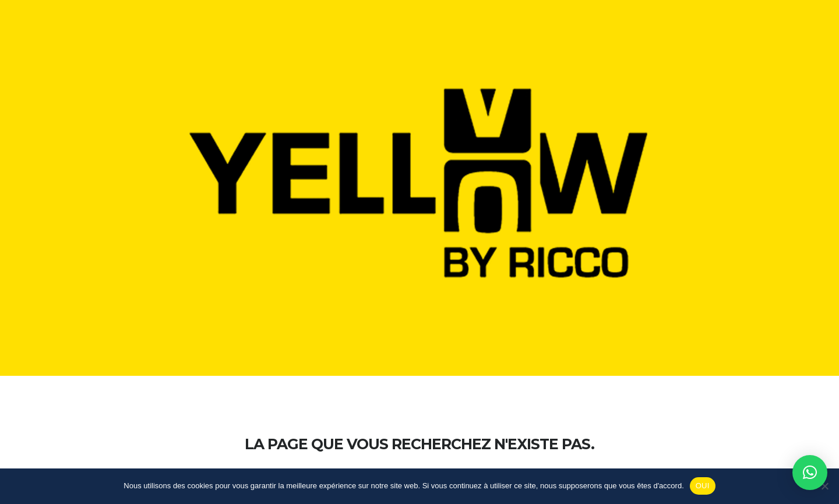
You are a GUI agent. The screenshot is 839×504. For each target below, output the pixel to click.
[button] (810, 473)
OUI (703, 486)
